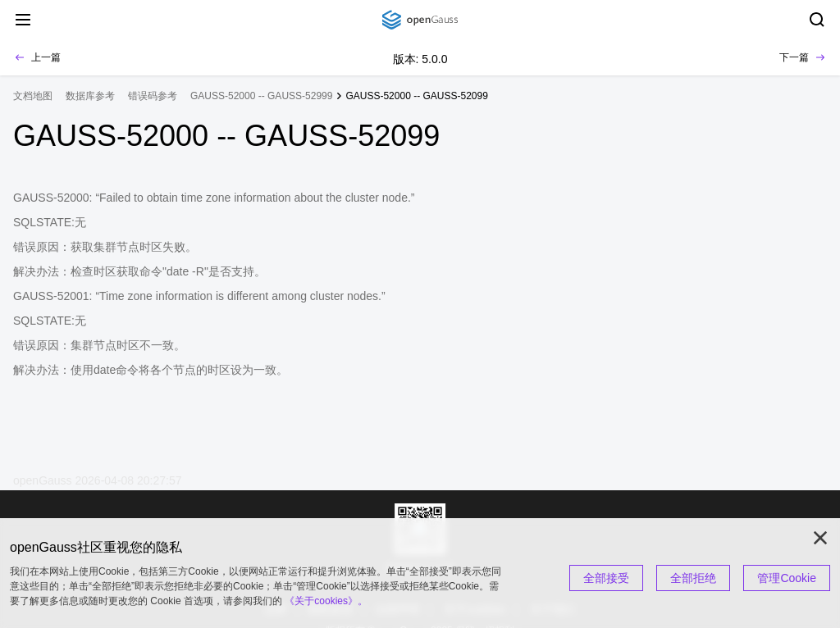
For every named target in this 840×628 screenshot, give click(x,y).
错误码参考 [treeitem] (153, 96)
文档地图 (33, 96)
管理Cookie (787, 578)
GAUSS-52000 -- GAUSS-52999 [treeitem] (261, 96)
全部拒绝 (693, 578)
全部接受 (606, 578)
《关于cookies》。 (326, 601)
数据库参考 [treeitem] (90, 96)
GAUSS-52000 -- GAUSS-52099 (416, 96)
